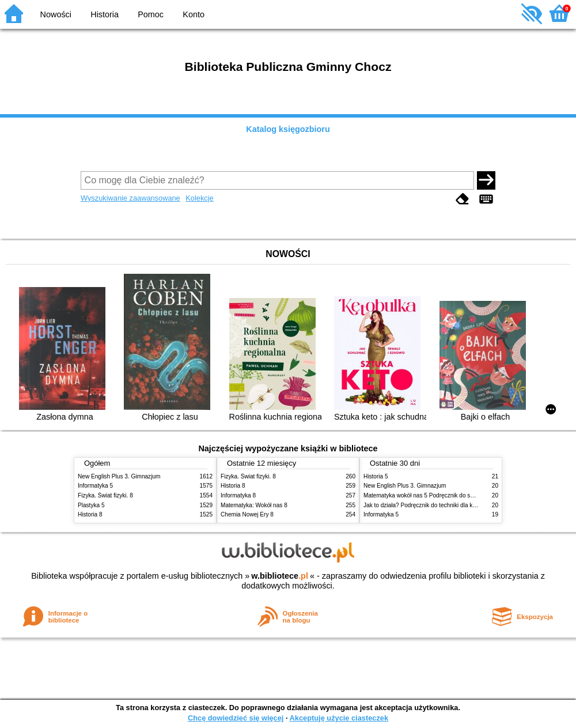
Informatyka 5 (95, 486)
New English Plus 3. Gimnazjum (119, 476)
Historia (105, 14)
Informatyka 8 (238, 495)
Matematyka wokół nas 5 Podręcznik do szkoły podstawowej (441, 495)
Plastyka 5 (91, 505)
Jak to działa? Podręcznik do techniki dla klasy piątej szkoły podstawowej (457, 505)
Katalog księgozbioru (288, 129)
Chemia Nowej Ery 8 (247, 514)
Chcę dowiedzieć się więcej (236, 718)
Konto (194, 14)
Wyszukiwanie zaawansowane (130, 198)
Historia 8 (90, 514)
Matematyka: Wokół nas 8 (254, 505)
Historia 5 (376, 476)
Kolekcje (199, 198)
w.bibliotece (280, 576)
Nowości (56, 14)
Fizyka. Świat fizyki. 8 (105, 495)
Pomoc (151, 14)
